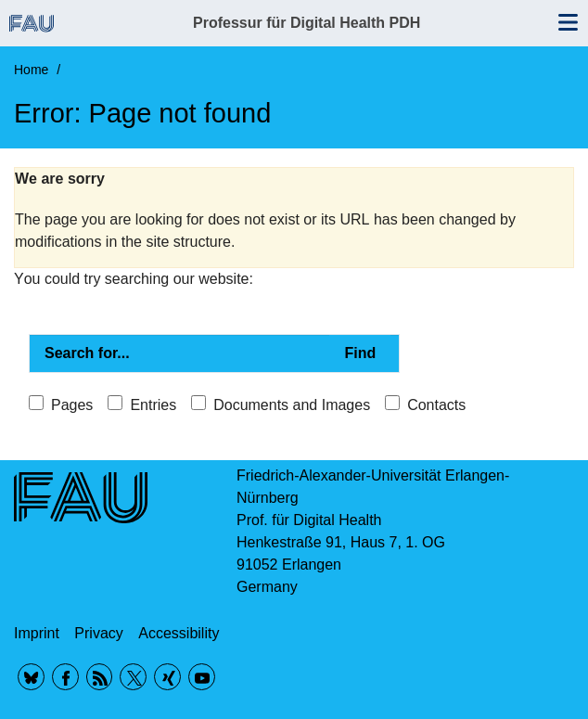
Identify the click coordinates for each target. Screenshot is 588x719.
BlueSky (31, 677)
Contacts (436, 405)
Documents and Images (292, 405)
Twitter (133, 677)
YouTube (202, 677)
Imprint (37, 633)
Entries (153, 405)
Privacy (98, 633)
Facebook (65, 677)
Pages (72, 405)
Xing (167, 677)
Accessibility (179, 633)
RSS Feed (100, 677)
